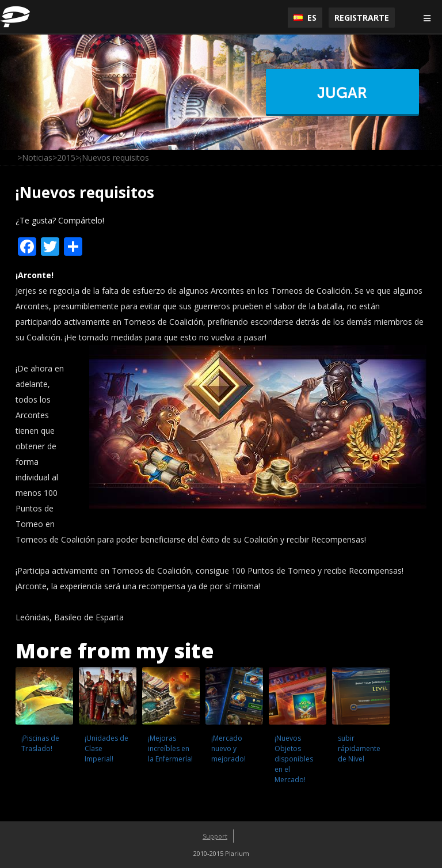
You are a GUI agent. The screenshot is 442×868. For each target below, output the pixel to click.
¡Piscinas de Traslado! (40, 743)
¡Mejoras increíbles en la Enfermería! (170, 748)
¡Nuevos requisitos (85, 192)
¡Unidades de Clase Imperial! (106, 748)
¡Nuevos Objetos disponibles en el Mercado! (294, 759)
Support (215, 836)
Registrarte (362, 18)
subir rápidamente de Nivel (359, 748)
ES (305, 18)
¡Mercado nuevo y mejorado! (228, 748)
